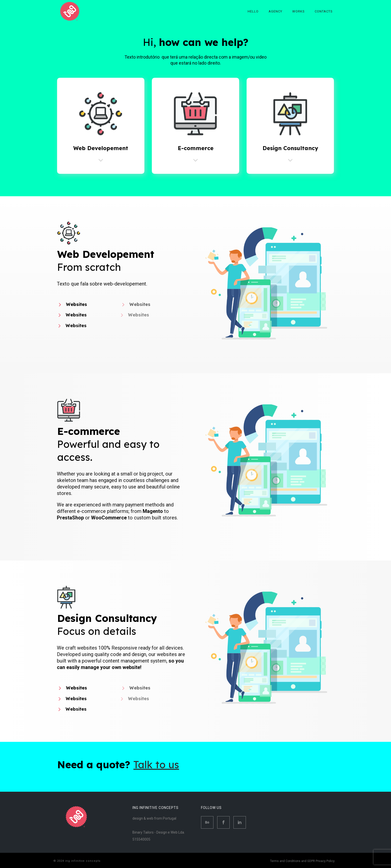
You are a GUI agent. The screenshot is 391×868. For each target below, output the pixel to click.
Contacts (324, 11)
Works (298, 11)
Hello (253, 11)
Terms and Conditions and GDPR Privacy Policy (302, 861)
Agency (275, 11)
